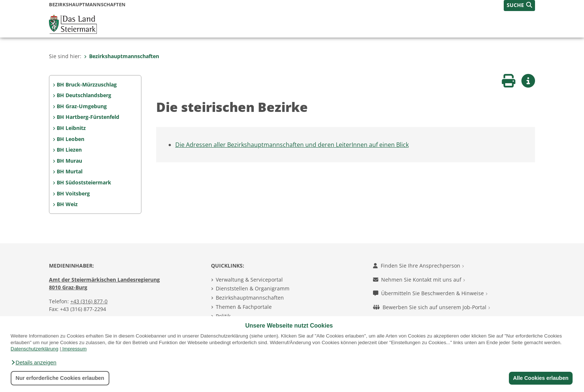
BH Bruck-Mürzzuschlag (87, 84)
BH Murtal (70, 171)
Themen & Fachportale (244, 307)
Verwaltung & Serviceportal (249, 280)
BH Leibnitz (71, 128)
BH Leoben (71, 139)
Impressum (74, 349)
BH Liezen (69, 150)
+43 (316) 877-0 (89, 301)
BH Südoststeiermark (84, 182)
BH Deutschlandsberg (84, 95)
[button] (34, 363)
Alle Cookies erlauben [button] (541, 378)
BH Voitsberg (73, 193)
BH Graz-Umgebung (82, 106)
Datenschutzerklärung (35, 349)
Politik (223, 316)
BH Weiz (67, 204)
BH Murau (69, 161)
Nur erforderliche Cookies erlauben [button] (60, 378)
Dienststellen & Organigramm (253, 288)
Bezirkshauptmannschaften (122, 56)
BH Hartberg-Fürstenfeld (88, 117)
